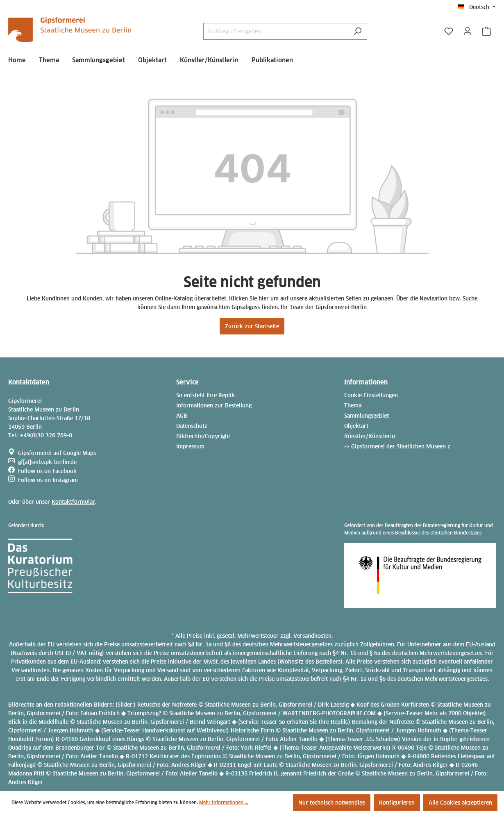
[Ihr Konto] (468, 31)
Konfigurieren (397, 803)
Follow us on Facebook (47, 471)
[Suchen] (358, 31)
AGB (182, 416)
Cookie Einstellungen (371, 395)
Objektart (356, 426)
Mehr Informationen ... (224, 803)
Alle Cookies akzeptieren (460, 803)
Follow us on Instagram (48, 480)
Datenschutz (192, 426)
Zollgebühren (377, 644)
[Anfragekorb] (486, 31)
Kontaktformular (73, 502)
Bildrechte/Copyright (203, 436)
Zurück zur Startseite (252, 326)
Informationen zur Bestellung (214, 405)
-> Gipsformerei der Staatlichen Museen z (397, 446)
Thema (353, 405)
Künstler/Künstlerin (370, 436)
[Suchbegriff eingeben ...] (276, 31)
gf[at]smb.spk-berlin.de (47, 462)
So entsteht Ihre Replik (205, 395)
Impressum (190, 446)
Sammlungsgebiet (367, 416)
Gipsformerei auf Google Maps (57, 453)
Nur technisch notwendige (332, 803)
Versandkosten (312, 636)
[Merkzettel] (449, 31)
